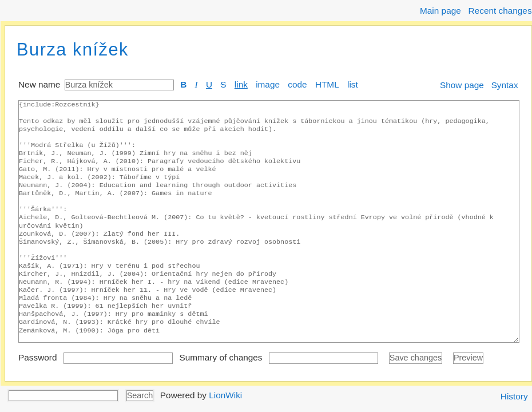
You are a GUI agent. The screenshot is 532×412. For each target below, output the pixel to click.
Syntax (505, 85)
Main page (440, 11)
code (297, 84)
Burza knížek (73, 49)
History (514, 396)
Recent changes (500, 11)
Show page (462, 85)
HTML (327, 84)
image (268, 84)
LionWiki (225, 395)
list (353, 84)
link (241, 84)
